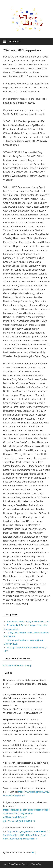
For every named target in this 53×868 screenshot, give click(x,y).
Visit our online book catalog (17, 666)
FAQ (34, 852)
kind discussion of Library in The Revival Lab (28, 622)
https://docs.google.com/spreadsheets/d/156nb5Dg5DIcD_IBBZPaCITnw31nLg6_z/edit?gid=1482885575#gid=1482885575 (26, 835)
